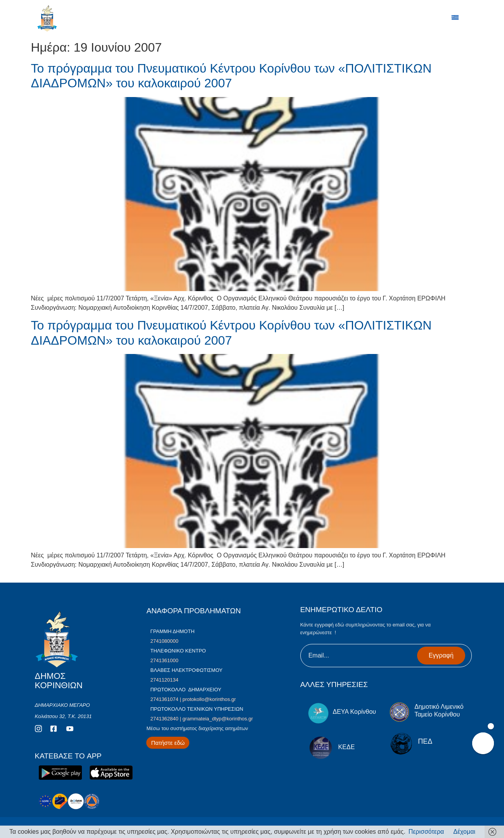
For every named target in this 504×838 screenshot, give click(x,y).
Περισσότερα (426, 832)
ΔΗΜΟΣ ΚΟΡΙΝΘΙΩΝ (82, 20)
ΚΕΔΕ (347, 747)
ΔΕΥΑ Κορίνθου (354, 712)
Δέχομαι (464, 832)
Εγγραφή (441, 655)
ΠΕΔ (425, 741)
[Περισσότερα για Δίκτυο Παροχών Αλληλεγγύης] (168, 743)
